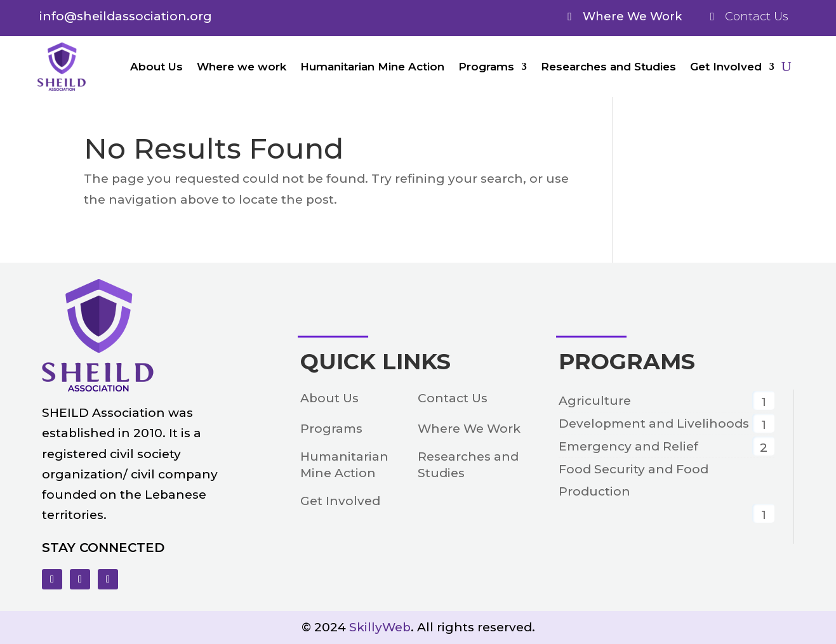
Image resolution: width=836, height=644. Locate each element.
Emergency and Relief (628, 446)
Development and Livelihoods (654, 424)
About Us (156, 67)
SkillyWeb (380, 627)
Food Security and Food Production (634, 480)
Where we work (242, 67)
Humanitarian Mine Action (372, 67)
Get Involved (726, 67)
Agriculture (595, 401)
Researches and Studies (608, 67)
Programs (486, 67)
